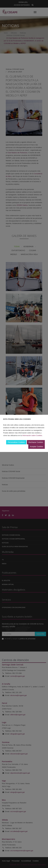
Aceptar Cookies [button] (37, 447)
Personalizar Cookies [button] (16, 442)
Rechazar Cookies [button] (36, 442)
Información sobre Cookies (32, 435)
